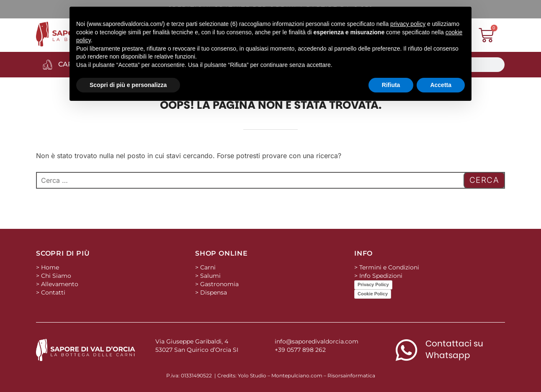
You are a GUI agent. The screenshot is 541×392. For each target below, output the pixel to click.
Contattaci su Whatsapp (454, 349)
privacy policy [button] (408, 24)
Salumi (210, 276)
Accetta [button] (441, 85)
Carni (208, 267)
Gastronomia (219, 284)
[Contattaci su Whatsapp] (406, 350)
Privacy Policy (373, 284)
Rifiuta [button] (391, 85)
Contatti (53, 292)
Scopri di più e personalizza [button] (128, 85)
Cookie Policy (373, 294)
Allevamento (60, 284)
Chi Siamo (56, 276)
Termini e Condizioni (389, 267)
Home (50, 267)
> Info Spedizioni (378, 276)
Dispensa (214, 292)
